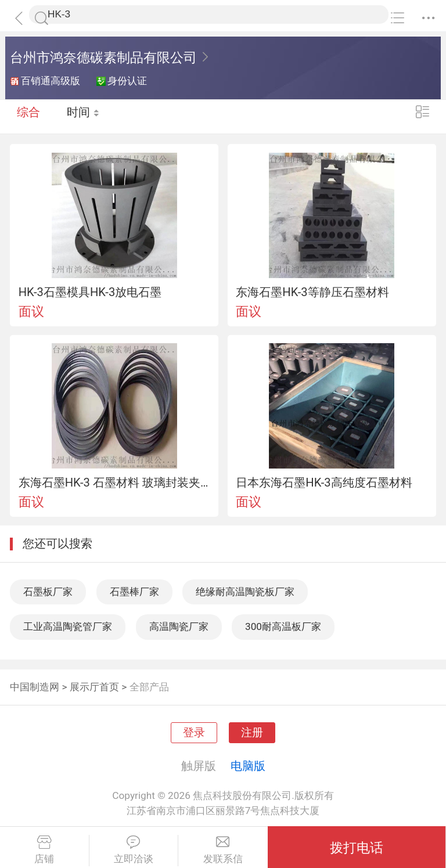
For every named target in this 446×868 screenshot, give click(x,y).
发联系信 (223, 850)
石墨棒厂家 (134, 592)
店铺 (44, 850)
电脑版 (248, 766)
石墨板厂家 (48, 592)
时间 (84, 116)
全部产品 (149, 687)
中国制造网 (35, 687)
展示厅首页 (94, 687)
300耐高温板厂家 (283, 626)
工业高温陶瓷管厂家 (68, 626)
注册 (252, 733)
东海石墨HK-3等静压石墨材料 (312, 292)
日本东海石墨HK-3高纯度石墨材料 (324, 482)
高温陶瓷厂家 (179, 626)
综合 (28, 116)
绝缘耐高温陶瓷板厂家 (245, 592)
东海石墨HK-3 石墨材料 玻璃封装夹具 (114, 482)
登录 (194, 733)
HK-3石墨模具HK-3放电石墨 (90, 292)
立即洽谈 (134, 850)
